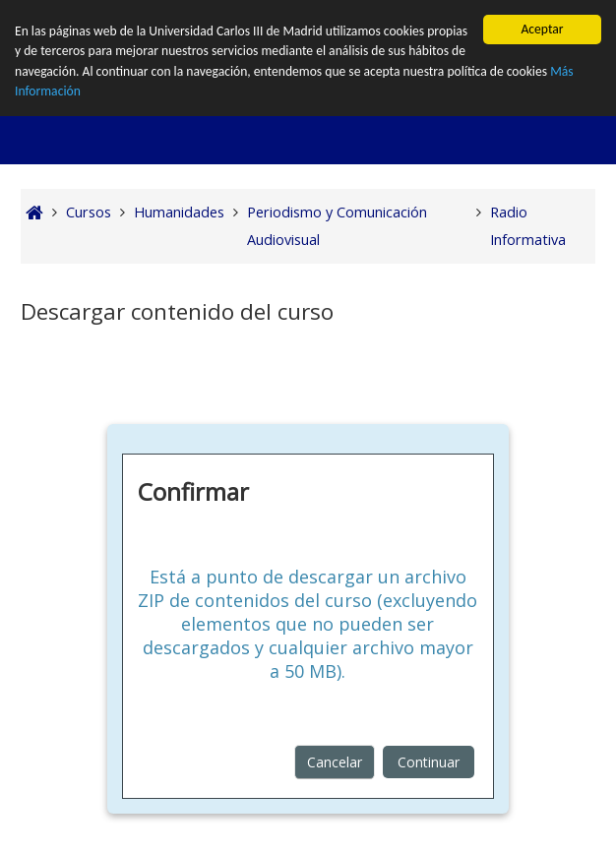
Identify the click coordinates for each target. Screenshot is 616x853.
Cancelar (335, 762)
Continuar (429, 762)
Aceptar (542, 29)
